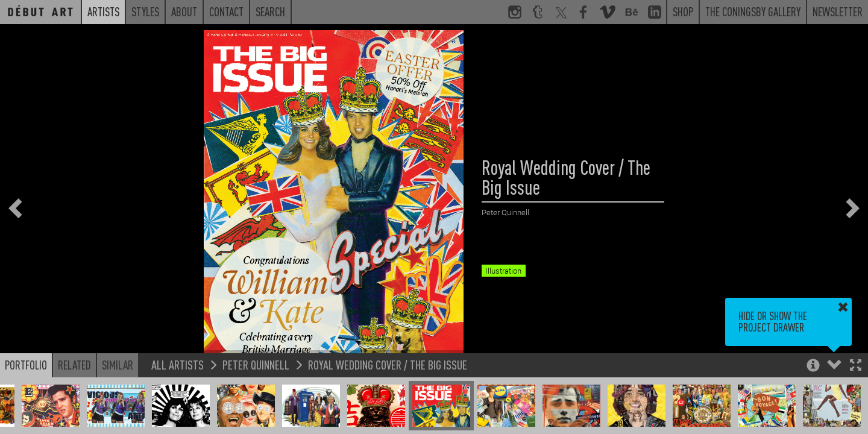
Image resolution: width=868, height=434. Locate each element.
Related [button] (74, 365)
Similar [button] (118, 365)
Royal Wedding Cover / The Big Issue (388, 364)
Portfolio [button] (26, 365)
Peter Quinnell (256, 364)
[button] (856, 366)
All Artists (178, 364)
